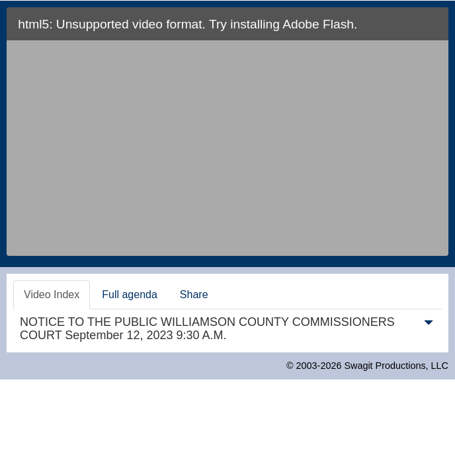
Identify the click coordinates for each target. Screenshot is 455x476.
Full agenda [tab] (130, 295)
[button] (429, 325)
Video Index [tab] (52, 295)
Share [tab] (194, 295)
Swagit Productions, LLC (396, 366)
